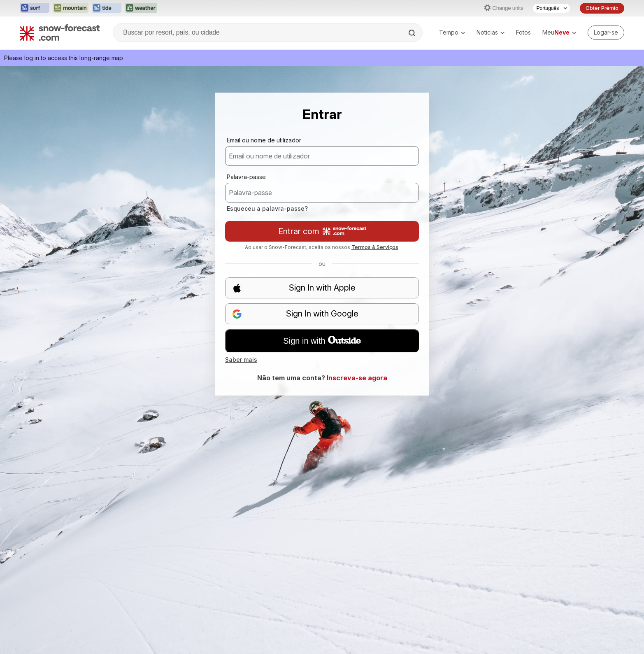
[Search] (413, 33)
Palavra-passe (246, 177)
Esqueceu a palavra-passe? (267, 208)
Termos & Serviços (375, 247)
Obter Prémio (602, 8)
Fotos (523, 32)
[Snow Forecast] (60, 33)
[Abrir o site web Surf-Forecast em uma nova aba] (35, 8)
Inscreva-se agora (357, 378)
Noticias (491, 32)
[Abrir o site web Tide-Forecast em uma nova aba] (107, 8)
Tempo (452, 32)
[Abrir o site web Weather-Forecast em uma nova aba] (141, 8)
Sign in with (322, 341)
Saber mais (241, 360)
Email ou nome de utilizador (264, 140)
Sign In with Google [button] (295, 314)
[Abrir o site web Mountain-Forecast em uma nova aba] (71, 8)
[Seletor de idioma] (551, 8)
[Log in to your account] (606, 33)
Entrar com (322, 231)
